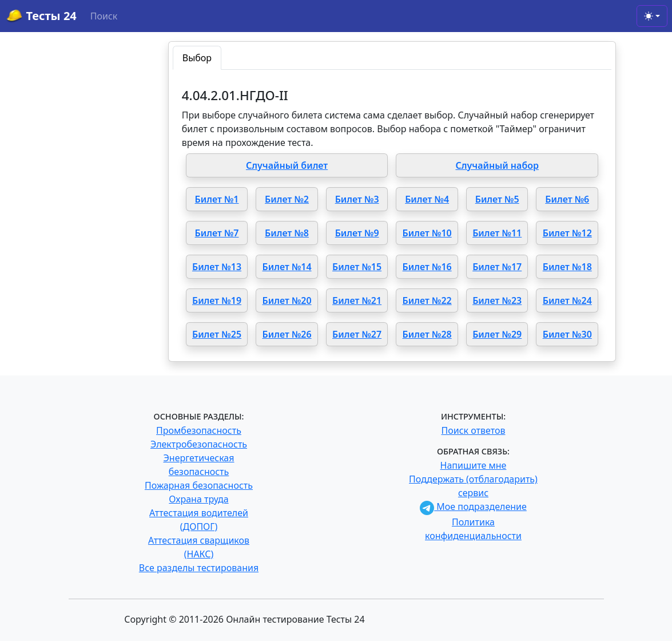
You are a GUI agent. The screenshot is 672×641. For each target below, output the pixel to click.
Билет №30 (567, 334)
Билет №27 (357, 334)
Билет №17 (497, 267)
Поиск (104, 16)
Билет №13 (217, 267)
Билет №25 (217, 334)
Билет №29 (497, 334)
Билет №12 (567, 233)
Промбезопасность (199, 430)
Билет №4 (427, 199)
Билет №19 (217, 300)
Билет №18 (567, 267)
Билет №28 (427, 334)
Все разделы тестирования (199, 568)
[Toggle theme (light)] (652, 16)
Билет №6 (567, 199)
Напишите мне (474, 465)
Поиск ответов (474, 430)
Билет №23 (497, 300)
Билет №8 (287, 233)
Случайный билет (287, 165)
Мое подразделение (473, 507)
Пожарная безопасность (199, 485)
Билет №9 (357, 233)
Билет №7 (217, 233)
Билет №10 (427, 233)
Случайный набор (497, 165)
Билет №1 (217, 199)
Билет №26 (287, 334)
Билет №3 (357, 199)
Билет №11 (497, 233)
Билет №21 (357, 300)
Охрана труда (198, 499)
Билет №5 (497, 199)
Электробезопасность (199, 444)
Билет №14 (287, 267)
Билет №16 (427, 267)
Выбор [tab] (197, 58)
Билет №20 (287, 300)
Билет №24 (567, 300)
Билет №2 (287, 199)
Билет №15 (357, 267)
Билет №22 (427, 300)
